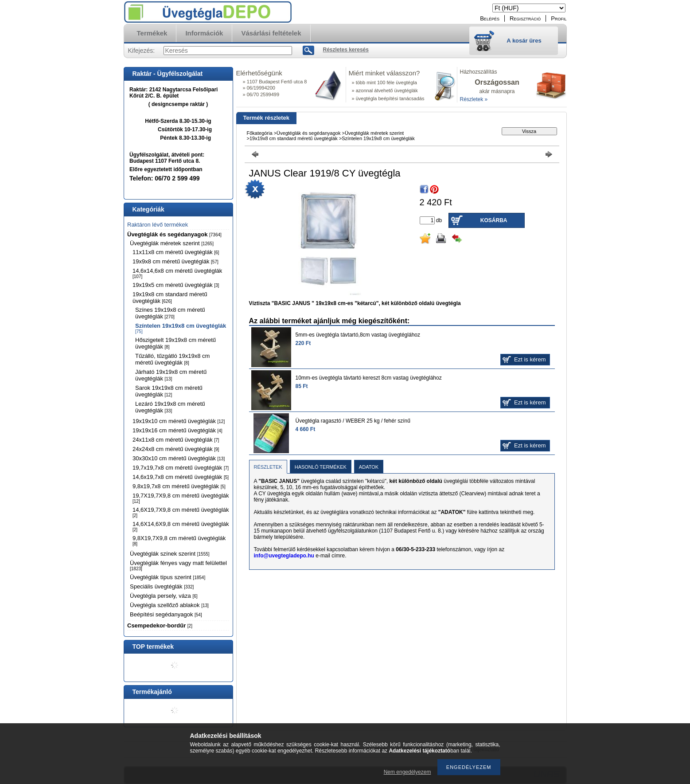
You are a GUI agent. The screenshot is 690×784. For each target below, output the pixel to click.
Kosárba (494, 220)
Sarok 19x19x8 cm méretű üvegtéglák (169, 391)
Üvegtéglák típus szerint (168, 577)
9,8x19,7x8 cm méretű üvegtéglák (179, 486)
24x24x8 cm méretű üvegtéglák (176, 449)
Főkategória (260, 133)
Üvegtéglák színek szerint (170, 554)
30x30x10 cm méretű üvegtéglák (179, 458)
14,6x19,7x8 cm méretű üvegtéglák (181, 477)
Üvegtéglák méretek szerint (172, 243)
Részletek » (474, 99)
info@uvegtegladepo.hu (284, 556)
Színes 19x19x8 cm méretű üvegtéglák (170, 313)
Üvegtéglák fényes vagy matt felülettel (178, 565)
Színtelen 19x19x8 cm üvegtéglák (181, 328)
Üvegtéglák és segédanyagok (174, 234)
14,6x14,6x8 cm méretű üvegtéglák (177, 273)
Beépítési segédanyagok (166, 614)
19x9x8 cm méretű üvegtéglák (175, 261)
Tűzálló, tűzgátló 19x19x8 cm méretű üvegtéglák (172, 359)
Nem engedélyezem (407, 772)
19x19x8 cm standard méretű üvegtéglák (170, 298)
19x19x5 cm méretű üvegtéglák (176, 285)
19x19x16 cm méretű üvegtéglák (177, 430)
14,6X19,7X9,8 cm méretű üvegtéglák (181, 512)
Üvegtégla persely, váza (164, 596)
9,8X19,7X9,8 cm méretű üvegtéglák (179, 541)
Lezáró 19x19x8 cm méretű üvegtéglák (170, 407)
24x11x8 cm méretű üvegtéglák (176, 440)
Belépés (490, 18)
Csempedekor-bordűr (160, 625)
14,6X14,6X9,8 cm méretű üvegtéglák (181, 526)
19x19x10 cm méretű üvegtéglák (179, 421)
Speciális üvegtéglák (162, 586)
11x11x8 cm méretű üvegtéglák (176, 252)
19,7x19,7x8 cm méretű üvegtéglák (181, 468)
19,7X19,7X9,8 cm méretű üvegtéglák (181, 498)
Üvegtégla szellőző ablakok (169, 605)
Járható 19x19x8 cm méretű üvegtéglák (171, 375)
